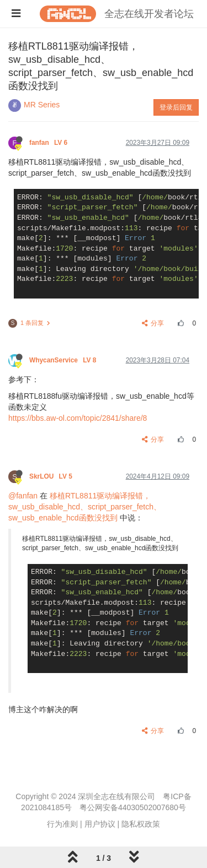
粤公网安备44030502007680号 (133, 807)
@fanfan (23, 496)
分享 (153, 323)
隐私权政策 (141, 824)
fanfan (49, 143)
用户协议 (100, 824)
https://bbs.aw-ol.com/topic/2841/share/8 (78, 418)
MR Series (42, 105)
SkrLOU (52, 476)
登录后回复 (176, 107)
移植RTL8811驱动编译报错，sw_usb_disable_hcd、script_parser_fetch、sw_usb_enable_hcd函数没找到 (85, 507)
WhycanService (64, 360)
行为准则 (62, 824)
